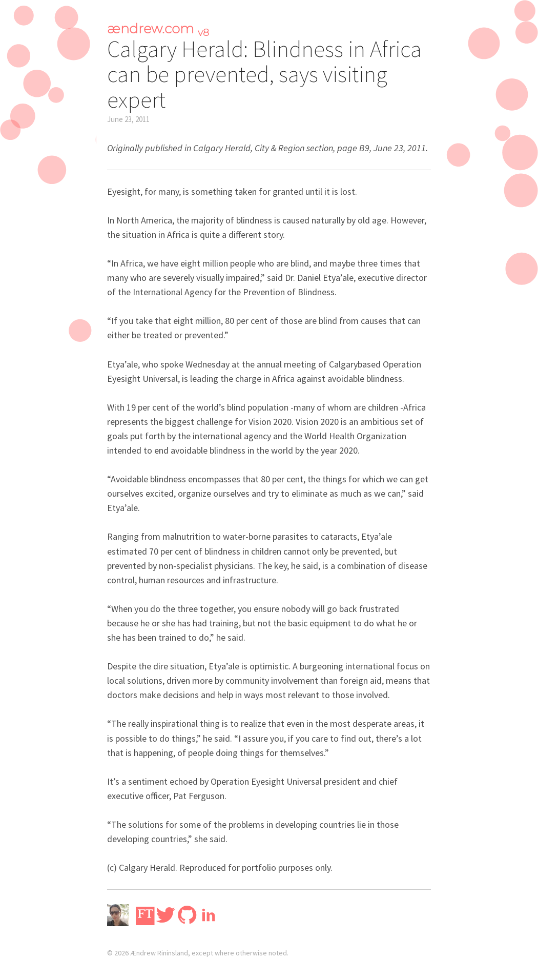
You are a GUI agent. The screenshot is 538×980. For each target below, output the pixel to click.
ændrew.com (158, 29)
